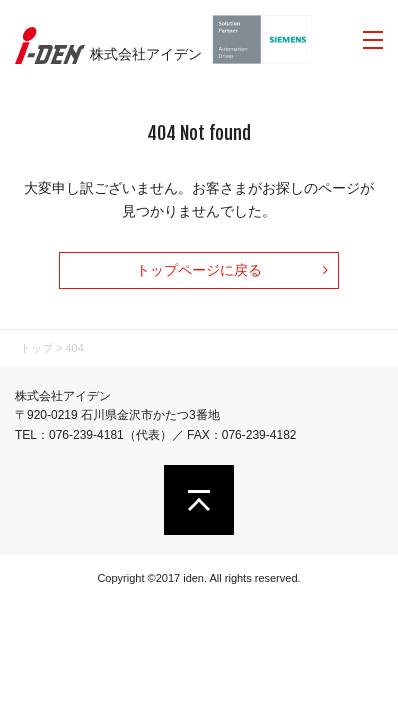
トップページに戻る (199, 270)
